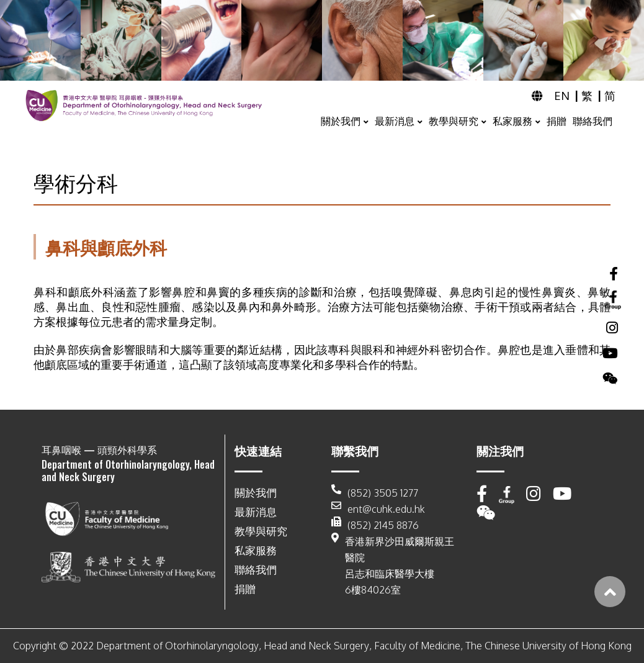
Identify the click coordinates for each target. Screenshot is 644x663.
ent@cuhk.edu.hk (378, 509)
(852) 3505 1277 (375, 493)
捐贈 (557, 121)
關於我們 (341, 121)
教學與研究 (454, 121)
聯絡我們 (593, 121)
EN (563, 96)
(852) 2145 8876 (375, 525)
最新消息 (395, 121)
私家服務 (512, 121)
